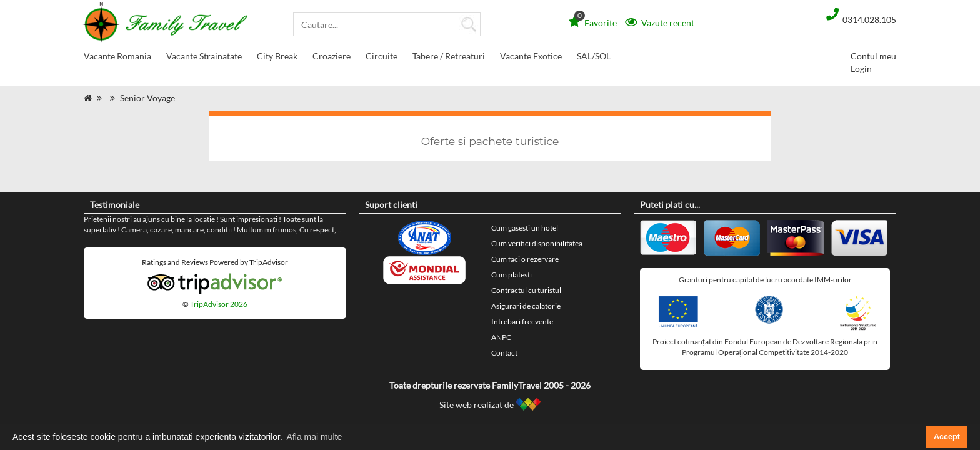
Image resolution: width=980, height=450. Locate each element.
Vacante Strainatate (204, 59)
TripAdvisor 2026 (219, 304)
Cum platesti (512, 275)
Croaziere (332, 59)
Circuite (382, 59)
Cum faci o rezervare (525, 259)
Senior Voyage (147, 98)
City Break (277, 59)
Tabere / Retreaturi (449, 59)
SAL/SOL (594, 56)
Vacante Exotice (531, 59)
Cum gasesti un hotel (525, 228)
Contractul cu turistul (526, 290)
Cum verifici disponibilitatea (537, 243)
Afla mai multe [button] (315, 437)
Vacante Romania (117, 59)
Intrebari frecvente (522, 322)
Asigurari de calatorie (526, 306)
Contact (504, 353)
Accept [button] (947, 437)
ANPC (501, 337)
